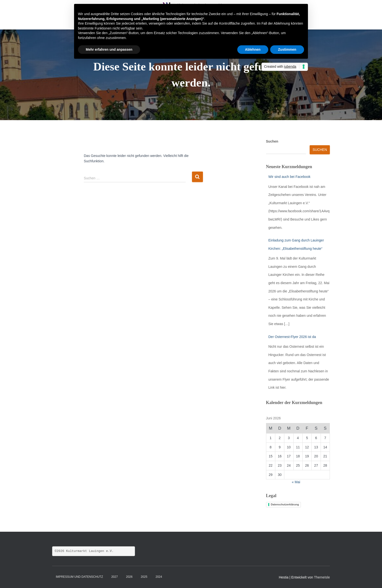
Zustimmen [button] (287, 49)
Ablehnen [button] (253, 49)
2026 (129, 577)
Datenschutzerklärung (285, 504)
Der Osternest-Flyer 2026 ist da (292, 337)
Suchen (272, 141)
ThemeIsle (322, 577)
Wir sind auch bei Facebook (290, 177)
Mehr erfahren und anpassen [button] (109, 49)
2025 (144, 577)
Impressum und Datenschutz (79, 577)
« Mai (296, 482)
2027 (115, 577)
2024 (159, 577)
